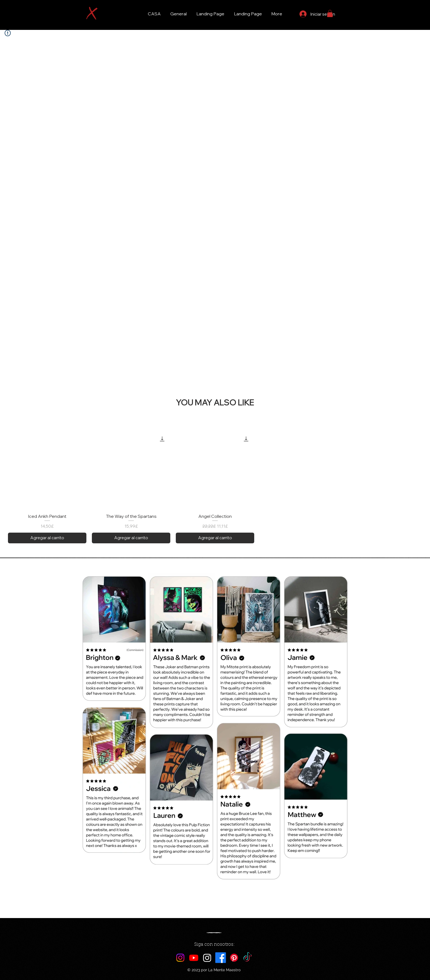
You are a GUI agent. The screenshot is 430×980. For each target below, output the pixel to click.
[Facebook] (221, 958)
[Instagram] (180, 958)
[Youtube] (194, 958)
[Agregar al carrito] (47, 538)
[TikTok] (247, 958)
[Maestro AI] (207, 958)
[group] (215, 487)
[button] (330, 13)
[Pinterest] (234, 958)
